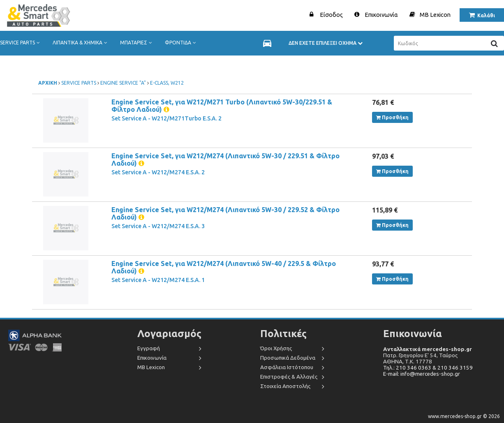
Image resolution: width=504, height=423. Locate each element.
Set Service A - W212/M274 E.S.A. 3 (158, 226)
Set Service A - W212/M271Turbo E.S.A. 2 (166, 118)
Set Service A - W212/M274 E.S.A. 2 (158, 172)
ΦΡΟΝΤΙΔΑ (182, 43)
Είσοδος (331, 15)
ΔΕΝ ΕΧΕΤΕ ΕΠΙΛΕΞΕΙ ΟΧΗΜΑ (326, 43)
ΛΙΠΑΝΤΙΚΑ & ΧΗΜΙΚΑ (82, 43)
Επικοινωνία (381, 15)
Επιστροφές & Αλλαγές (289, 377)
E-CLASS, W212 (167, 83)
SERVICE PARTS (22, 43)
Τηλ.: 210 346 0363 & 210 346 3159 (428, 368)
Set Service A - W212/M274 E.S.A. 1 (158, 280)
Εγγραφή (149, 348)
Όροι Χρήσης (276, 348)
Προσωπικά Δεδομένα (288, 358)
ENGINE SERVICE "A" (123, 83)
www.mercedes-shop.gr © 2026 (464, 416)
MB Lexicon (435, 15)
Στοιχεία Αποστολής (285, 386)
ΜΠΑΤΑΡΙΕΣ (138, 43)
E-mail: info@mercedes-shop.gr (422, 374)
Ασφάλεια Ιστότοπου (287, 367)
